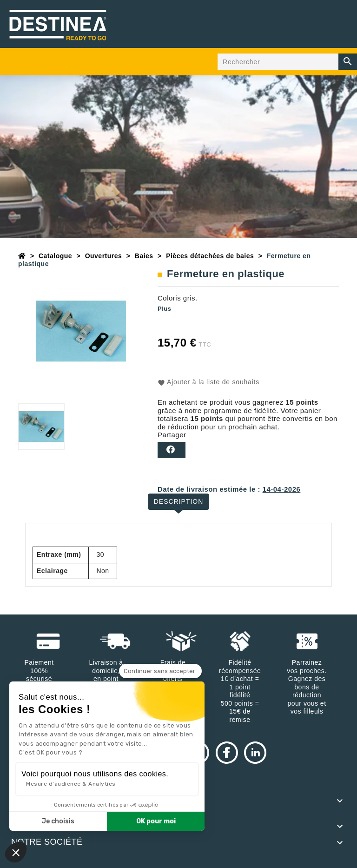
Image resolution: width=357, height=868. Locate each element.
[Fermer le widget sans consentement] (160, 671)
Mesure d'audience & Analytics (71, 784)
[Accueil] (22, 256)
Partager (172, 450)
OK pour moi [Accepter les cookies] (156, 821)
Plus (164, 309)
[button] (16, 852)
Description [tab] (179, 501)
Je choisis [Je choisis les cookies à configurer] (58, 821)
